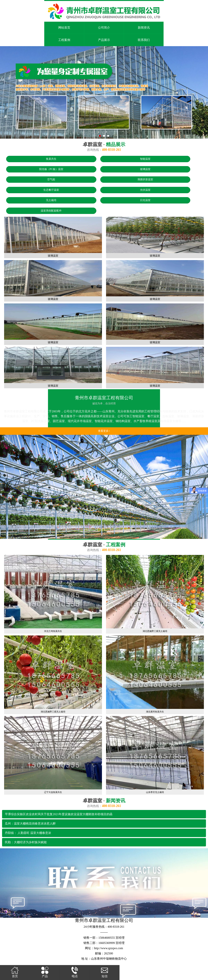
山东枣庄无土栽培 (155, 792)
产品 (45, 972)
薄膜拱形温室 (145, 179)
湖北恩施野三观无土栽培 (155, 631)
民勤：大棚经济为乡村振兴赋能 (26, 842)
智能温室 (145, 159)
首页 (15, 972)
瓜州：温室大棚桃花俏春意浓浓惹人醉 (30, 824)
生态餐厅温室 (51, 190)
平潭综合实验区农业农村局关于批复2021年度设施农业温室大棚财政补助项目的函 (59, 814)
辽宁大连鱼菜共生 (53, 792)
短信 (104, 972)
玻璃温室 (145, 169)
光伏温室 (145, 190)
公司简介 (104, 28)
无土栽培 (51, 200)
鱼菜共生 (51, 159)
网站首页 (64, 28)
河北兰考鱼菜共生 (53, 631)
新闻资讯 (144, 28)
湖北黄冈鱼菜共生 (155, 712)
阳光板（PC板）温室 (51, 169)
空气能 (51, 179)
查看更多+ (104, 431)
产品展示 (104, 40)
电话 (75, 972)
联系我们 (144, 40)
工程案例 (64, 40)
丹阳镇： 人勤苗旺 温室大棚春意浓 (28, 833)
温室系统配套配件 (51, 211)
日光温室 (145, 200)
